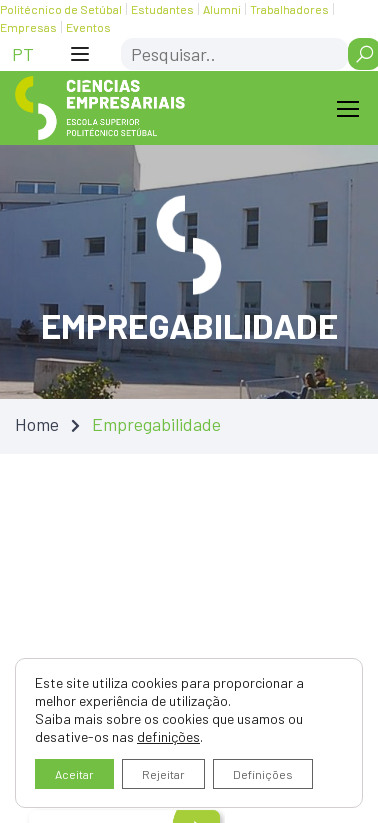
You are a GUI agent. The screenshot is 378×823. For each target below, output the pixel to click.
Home (37, 424)
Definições (263, 774)
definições (168, 736)
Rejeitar (163, 774)
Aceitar (74, 774)
